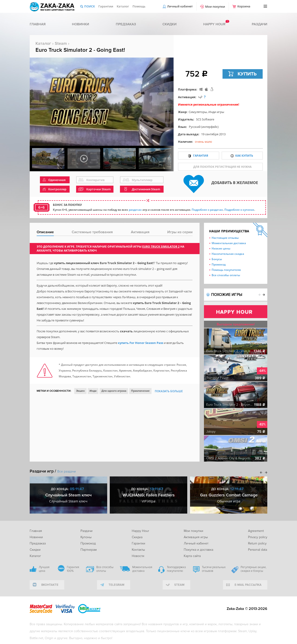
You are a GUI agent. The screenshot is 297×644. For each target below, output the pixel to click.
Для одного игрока (114, 391)
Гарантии (106, 6)
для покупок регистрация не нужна (222, 167)
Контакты (138, 550)
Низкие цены (221, 248)
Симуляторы (198, 112)
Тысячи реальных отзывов (214, 569)
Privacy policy (258, 537)
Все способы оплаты (226, 275)
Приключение (140, 391)
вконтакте (50, 585)
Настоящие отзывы (225, 238)
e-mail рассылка (248, 585)
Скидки (169, 24)
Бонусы (217, 259)
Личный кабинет (180, 6)
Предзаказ (126, 24)
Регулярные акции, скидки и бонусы (253, 569)
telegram (116, 585)
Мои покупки (215, 6)
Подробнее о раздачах (207, 210)
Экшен (80, 391)
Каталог (123, 6)
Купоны (86, 537)
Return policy (257, 543)
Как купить (244, 156)
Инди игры (216, 112)
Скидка (137, 537)
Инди (93, 391)
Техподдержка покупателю (176, 569)
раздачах (135, 210)
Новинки (81, 24)
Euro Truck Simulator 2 (161, 247)
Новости (138, 556)
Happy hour (214, 24)
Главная (38, 24)
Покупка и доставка (199, 550)
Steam (61, 43)
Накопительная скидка (228, 254)
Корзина (244, 6)
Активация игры (196, 537)
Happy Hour (140, 531)
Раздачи (260, 24)
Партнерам (89, 550)
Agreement (256, 531)
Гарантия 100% (73, 569)
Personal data (258, 550)
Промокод (219, 264)
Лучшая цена (44, 569)
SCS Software (205, 119)
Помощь (139, 6)
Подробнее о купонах (239, 210)
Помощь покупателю (226, 270)
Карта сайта (192, 556)
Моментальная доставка (229, 243)
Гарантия (201, 156)
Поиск (90, 6)
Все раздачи (67, 471)
